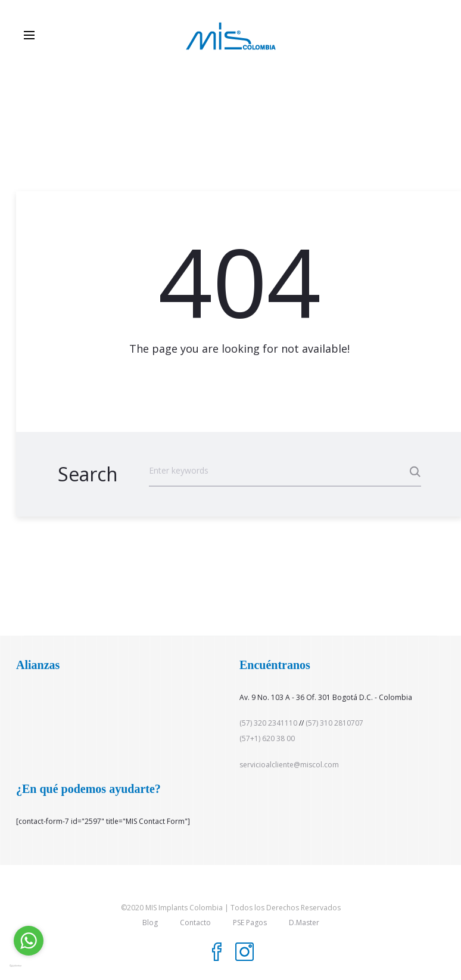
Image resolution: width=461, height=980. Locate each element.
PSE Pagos (250, 923)
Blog (150, 923)
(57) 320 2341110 (268, 723)
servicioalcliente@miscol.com (289, 765)
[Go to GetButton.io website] (29, 966)
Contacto (195, 923)
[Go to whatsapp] (29, 941)
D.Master (304, 923)
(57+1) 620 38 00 (267, 738)
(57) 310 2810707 (334, 723)
